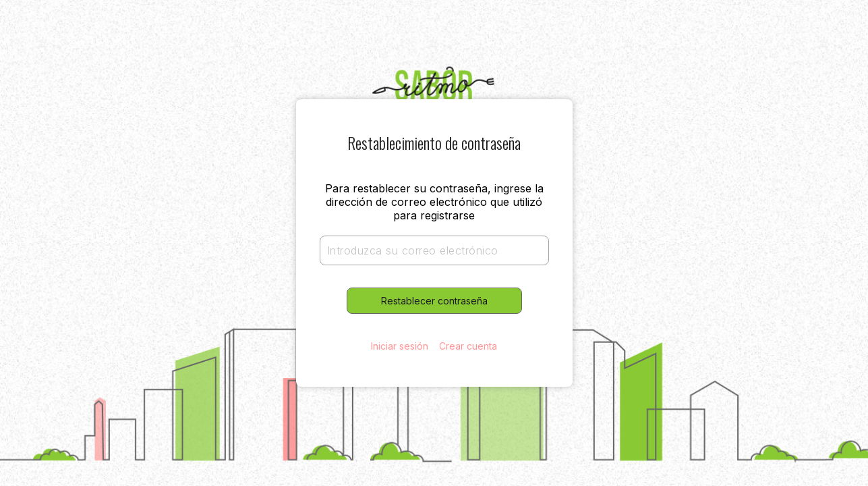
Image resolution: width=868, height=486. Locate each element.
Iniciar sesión (400, 346)
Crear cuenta (468, 346)
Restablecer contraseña (434, 301)
